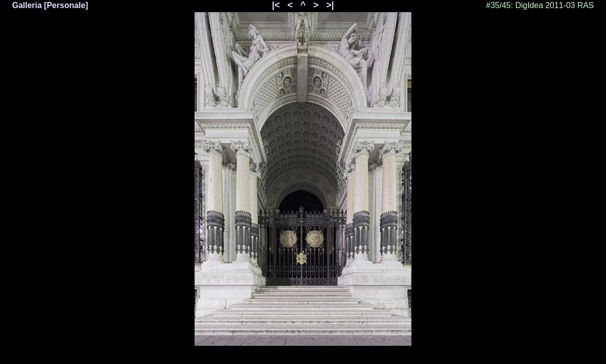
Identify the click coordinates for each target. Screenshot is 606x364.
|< (276, 5)
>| (330, 5)
